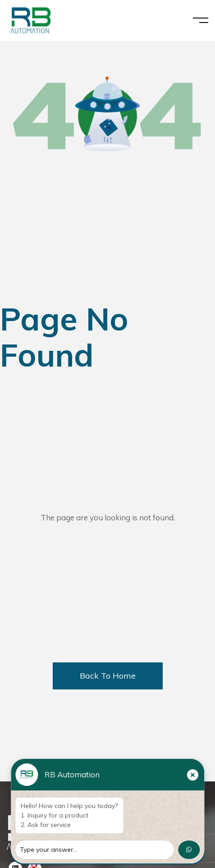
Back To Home (108, 676)
